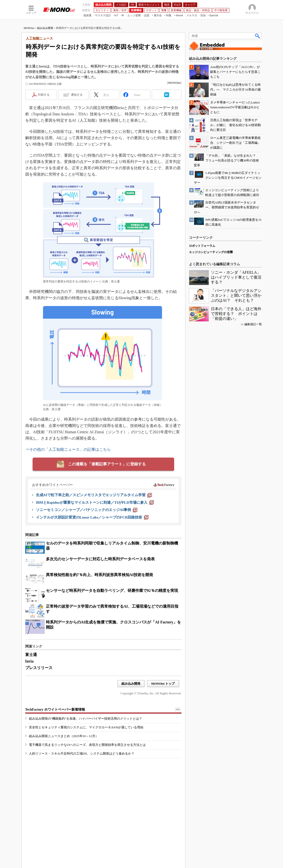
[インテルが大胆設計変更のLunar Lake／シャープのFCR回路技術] (92, 517)
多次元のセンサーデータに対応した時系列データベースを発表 (100, 559)
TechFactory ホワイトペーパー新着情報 (55, 710)
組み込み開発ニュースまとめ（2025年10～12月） (64, 736)
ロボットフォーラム (202, 246)
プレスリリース (39, 668)
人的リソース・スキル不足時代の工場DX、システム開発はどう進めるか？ (82, 753)
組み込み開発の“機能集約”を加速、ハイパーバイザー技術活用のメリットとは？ (86, 719)
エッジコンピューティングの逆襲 (211, 252)
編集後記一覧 (253, 324)
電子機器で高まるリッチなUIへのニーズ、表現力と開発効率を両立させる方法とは (87, 745)
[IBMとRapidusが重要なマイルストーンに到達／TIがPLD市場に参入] (95, 502)
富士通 (31, 655)
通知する (77, 95)
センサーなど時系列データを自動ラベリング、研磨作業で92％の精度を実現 (112, 591)
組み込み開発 (45, 28)
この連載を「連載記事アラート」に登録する (107, 464)
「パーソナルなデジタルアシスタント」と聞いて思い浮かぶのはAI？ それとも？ (236, 295)
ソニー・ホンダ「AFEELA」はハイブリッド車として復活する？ (236, 277)
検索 (258, 36)
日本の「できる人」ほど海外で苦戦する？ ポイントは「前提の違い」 (236, 314)
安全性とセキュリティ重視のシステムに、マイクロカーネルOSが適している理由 (86, 727)
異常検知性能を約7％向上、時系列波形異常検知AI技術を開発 (100, 575)
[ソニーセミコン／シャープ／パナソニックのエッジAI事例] (87, 510)
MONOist (29, 28)
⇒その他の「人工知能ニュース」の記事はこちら (68, 449)
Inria (30, 661)
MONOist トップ (163, 684)
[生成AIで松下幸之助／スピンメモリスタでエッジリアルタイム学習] (94, 495)
